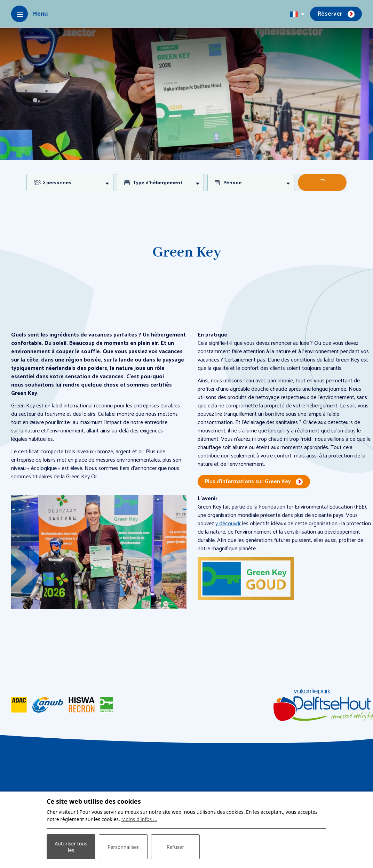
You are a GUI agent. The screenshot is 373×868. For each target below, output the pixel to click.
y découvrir (228, 524)
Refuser (175, 847)
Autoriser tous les (71, 847)
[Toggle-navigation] (29, 14)
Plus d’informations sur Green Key (248, 482)
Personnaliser (123, 847)
